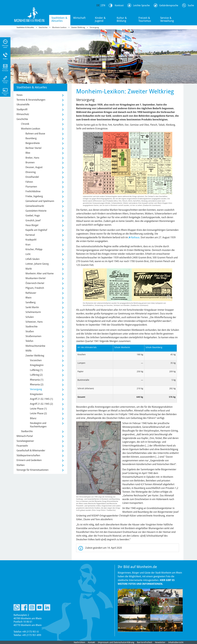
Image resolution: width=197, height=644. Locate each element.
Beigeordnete (33, 143)
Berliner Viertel (33, 148)
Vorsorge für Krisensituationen (32, 470)
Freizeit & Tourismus (145, 19)
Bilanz (33, 418)
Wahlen (21, 465)
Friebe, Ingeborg (34, 196)
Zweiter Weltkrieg (78, 27)
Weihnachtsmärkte (35, 346)
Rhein (28, 298)
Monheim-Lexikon (59, 27)
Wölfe (29, 351)
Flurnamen (31, 187)
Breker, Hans (32, 158)
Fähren (29, 182)
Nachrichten (79, 642)
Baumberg (31, 138)
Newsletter (160, 642)
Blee (28, 153)
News (20, 95)
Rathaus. (136, 237)
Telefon (29, 341)
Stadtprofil (22, 109)
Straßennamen (33, 336)
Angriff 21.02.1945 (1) (41, 399)
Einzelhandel (32, 177)
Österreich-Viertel (35, 283)
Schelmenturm (33, 312)
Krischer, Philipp (34, 249)
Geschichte (43, 27)
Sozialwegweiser (25, 441)
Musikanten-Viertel (35, 278)
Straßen (30, 331)
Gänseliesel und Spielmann (40, 201)
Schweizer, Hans (34, 322)
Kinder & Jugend (100, 19)
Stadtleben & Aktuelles (59, 19)
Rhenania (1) (37, 380)
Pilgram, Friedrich (35, 288)
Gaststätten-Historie (36, 211)
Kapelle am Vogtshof (36, 230)
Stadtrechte (32, 327)
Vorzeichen (36, 360)
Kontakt (91, 642)
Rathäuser (31, 293)
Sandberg (30, 302)
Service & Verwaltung (167, 19)
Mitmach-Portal (25, 436)
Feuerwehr (22, 446)
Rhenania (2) (37, 385)
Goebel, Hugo (33, 216)
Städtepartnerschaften (28, 455)
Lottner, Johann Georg (37, 264)
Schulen (30, 317)
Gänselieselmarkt (35, 206)
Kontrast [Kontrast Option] (119, 5)
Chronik (25, 124)
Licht (28, 254)
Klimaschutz (23, 114)
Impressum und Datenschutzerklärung (116, 642)
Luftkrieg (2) (36, 375)
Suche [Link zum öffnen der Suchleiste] (191, 5)
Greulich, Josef (33, 220)
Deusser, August (34, 167)
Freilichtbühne (33, 191)
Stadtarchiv (27, 431)
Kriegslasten (36, 394)
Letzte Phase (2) (38, 413)
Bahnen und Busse (35, 134)
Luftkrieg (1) (36, 370)
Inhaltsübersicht (176, 642)
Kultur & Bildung (122, 19)
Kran (28, 245)
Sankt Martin (32, 307)
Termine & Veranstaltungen (31, 100)
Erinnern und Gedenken (29, 460)
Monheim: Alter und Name (40, 273)
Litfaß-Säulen (32, 259)
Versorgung (94, 27)
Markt (29, 269)
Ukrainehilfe (23, 105)
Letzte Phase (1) (38, 409)
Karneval (30, 235)
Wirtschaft (79, 18)
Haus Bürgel (32, 225)
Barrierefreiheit (145, 642)
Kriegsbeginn (37, 365)
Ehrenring (31, 172)
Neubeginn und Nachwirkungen (38, 425)
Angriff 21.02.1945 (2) (41, 404)
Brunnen (30, 162)
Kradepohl (31, 240)
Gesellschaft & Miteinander (31, 451)
